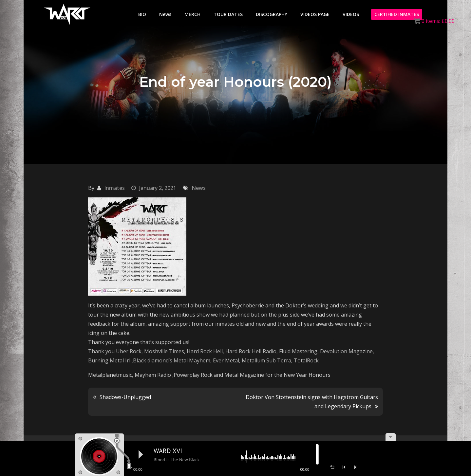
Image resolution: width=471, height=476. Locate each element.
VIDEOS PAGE (315, 14)
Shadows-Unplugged (125, 397)
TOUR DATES (228, 14)
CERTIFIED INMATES (397, 14)
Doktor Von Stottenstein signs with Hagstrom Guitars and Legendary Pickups (312, 402)
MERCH (192, 14)
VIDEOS (351, 14)
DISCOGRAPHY (272, 14)
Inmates (114, 188)
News (165, 14)
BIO (142, 14)
